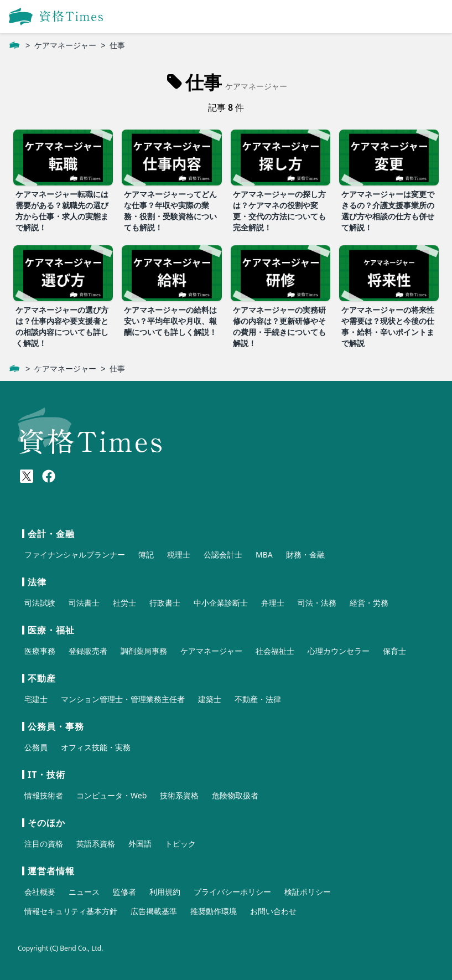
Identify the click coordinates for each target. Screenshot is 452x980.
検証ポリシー (308, 892)
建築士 (210, 699)
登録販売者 (88, 651)
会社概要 (40, 892)
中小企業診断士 (221, 603)
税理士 (179, 555)
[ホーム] (14, 45)
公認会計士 (223, 555)
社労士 (124, 603)
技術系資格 (179, 795)
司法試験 (40, 603)
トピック (180, 844)
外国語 (140, 844)
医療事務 (40, 651)
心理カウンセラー (339, 651)
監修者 (124, 892)
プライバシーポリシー (232, 892)
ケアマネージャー (65, 45)
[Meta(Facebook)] (49, 476)
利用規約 (165, 892)
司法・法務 (317, 603)
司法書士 (84, 603)
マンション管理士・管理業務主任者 (123, 699)
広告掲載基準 (154, 911)
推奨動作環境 (214, 911)
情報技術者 (44, 795)
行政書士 (165, 603)
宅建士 (36, 699)
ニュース (84, 892)
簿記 (146, 555)
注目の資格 (44, 844)
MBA (264, 555)
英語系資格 (96, 844)
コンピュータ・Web (111, 795)
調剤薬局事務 (144, 651)
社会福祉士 (275, 651)
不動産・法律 (258, 699)
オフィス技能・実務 (96, 747)
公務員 (36, 747)
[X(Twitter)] (27, 476)
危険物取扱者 (235, 795)
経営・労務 (369, 603)
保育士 (394, 651)
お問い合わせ (273, 911)
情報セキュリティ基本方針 (71, 911)
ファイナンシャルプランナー (75, 555)
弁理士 (273, 603)
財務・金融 (305, 555)
